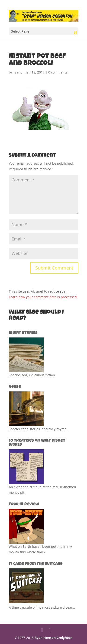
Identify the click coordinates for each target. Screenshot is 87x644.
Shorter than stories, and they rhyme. (38, 429)
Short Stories (23, 333)
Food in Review (24, 504)
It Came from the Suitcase (36, 564)
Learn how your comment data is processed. (43, 297)
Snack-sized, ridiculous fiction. (32, 375)
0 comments (58, 72)
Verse (15, 387)
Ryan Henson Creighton (53, 638)
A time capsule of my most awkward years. (42, 607)
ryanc (18, 72)
